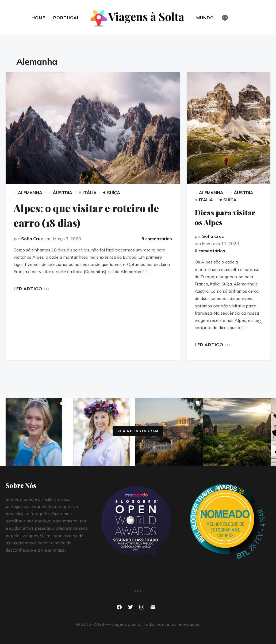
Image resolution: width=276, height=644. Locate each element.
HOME (38, 18)
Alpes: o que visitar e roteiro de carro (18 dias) (87, 215)
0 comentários (210, 250)
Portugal (66, 18)
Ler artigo (28, 288)
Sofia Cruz (32, 239)
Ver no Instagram (138, 431)
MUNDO (205, 18)
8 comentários (157, 239)
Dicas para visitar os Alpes (225, 217)
